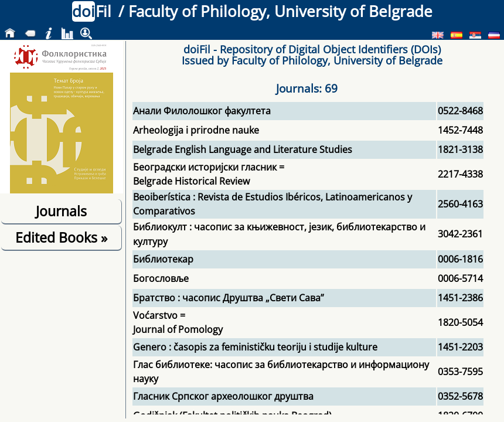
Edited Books (61, 237)
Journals (61, 211)
